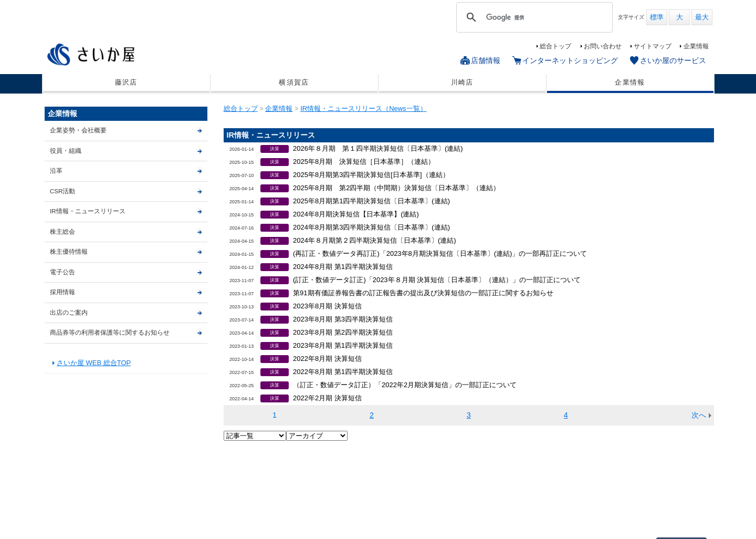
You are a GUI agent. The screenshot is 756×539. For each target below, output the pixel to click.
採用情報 (62, 292)
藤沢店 (126, 82)
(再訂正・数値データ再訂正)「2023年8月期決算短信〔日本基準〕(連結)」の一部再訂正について (440, 253)
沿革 (56, 171)
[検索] (533, 17)
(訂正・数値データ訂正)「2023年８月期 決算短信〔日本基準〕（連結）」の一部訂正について (437, 280)
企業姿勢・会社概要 (78, 130)
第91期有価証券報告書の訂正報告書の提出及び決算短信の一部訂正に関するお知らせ (423, 293)
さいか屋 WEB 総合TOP (94, 363)
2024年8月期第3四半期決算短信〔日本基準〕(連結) (371, 227)
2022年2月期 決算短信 (327, 398)
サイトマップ (653, 46)
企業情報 (696, 46)
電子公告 (62, 272)
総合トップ (555, 46)
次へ (699, 415)
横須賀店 (294, 82)
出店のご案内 (69, 313)
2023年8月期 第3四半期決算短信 (343, 319)
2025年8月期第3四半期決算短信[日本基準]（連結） (371, 175)
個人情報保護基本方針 (130, 515)
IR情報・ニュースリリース (88, 211)
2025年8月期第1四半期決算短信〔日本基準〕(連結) (371, 201)
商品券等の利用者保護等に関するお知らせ (110, 333)
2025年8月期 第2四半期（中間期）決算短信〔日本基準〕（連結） (396, 188)
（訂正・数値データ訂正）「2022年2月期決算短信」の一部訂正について (405, 385)
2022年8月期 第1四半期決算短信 (343, 372)
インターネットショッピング (570, 60)
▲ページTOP (681, 469)
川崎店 (462, 82)
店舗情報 (486, 60)
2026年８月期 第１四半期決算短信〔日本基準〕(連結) (378, 148)
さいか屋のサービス (673, 60)
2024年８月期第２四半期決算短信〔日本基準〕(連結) (374, 240)
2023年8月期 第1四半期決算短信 (343, 345)
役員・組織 (66, 151)
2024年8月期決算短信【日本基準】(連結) (356, 214)
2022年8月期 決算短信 (327, 359)
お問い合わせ (603, 46)
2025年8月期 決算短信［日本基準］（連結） (364, 162)
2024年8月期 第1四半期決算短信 (343, 267)
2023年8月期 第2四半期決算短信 (343, 332)
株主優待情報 (69, 252)
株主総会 (62, 232)
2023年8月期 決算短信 (327, 306)
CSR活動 (62, 191)
